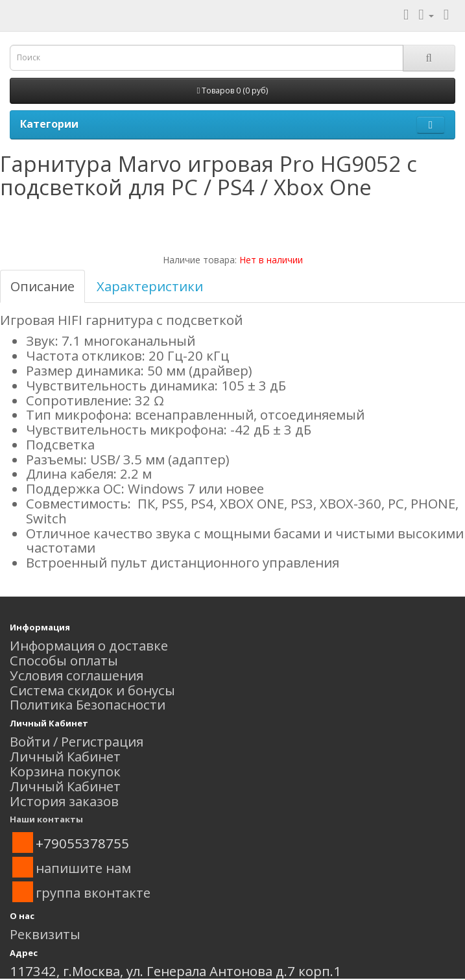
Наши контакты (46, 819)
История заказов (64, 801)
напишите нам (83, 868)
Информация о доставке (89, 645)
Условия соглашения (77, 675)
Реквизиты (45, 934)
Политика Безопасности (88, 704)
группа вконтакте (93, 892)
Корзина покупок (65, 771)
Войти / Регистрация (77, 741)
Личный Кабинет (65, 756)
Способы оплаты (64, 660)
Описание (42, 286)
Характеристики (150, 286)
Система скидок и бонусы (92, 690)
